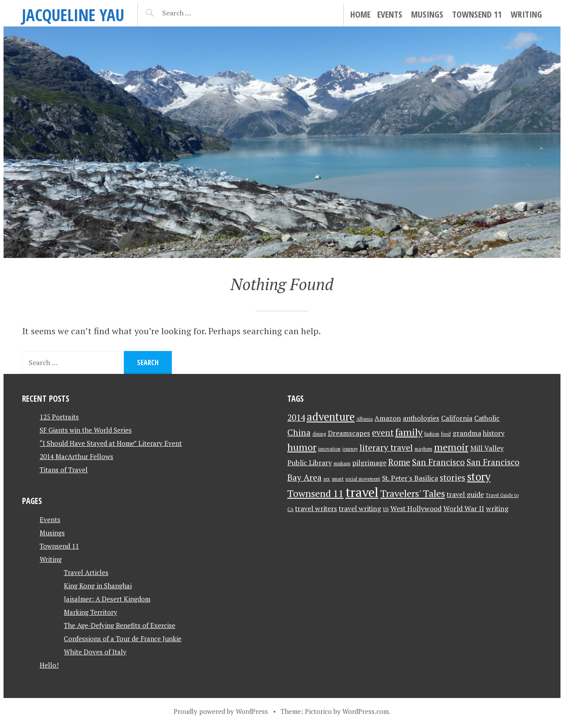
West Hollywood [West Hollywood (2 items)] (416, 509)
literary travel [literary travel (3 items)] (386, 448)
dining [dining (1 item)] (319, 434)
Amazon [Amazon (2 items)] (388, 418)
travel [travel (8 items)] (362, 492)
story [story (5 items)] (479, 477)
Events (390, 14)
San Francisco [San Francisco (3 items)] (438, 462)
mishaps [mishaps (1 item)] (342, 463)
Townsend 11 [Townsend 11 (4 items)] (315, 493)
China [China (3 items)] (299, 433)
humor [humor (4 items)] (302, 447)
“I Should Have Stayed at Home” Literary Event (111, 443)
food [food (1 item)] (446, 434)
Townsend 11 (477, 14)
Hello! (49, 665)
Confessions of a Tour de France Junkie (123, 638)
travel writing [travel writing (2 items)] (360, 509)
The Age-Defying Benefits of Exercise (120, 625)
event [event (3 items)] (383, 433)
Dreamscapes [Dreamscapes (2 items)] (349, 433)
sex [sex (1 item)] (327, 479)
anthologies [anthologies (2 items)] (421, 418)
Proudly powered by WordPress (221, 711)
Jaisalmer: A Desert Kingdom (107, 599)
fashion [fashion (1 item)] (432, 434)
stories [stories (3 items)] (453, 478)
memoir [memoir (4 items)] (451, 447)
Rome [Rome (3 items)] (399, 462)
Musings (427, 14)
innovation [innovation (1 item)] (329, 449)
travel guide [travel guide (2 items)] (465, 495)
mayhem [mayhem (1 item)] (423, 449)
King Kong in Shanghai (98, 586)
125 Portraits (59, 417)
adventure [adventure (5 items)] (331, 417)
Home (360, 14)
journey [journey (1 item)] (350, 449)
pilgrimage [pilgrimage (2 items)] (369, 463)
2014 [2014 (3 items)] (296, 418)
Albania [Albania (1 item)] (365, 419)
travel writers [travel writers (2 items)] (316, 509)
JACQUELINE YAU (73, 15)
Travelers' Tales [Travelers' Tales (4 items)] (413, 493)
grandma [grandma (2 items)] (467, 433)
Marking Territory (91, 612)
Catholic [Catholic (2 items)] (487, 418)
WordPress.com (365, 711)
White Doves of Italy (95, 652)
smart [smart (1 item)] (338, 479)
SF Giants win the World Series (86, 430)
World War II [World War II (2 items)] (464, 509)
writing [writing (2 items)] (497, 509)
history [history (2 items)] (494, 433)
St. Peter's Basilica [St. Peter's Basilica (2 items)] (410, 478)
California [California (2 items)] (457, 418)
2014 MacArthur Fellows (76, 456)
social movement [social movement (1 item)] (363, 479)
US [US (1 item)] (386, 509)
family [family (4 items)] (409, 432)
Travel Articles (86, 572)
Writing (526, 14)
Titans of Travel (64, 470)
